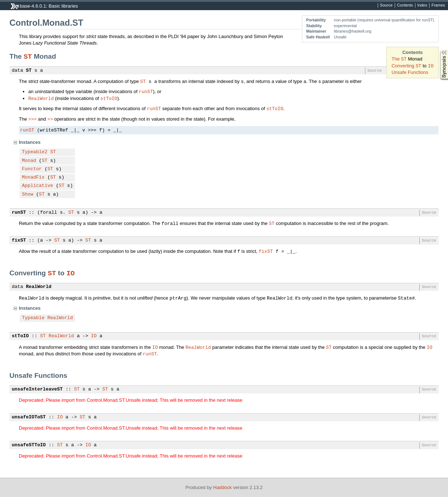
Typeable (33, 318)
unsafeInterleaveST (37, 389)
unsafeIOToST (29, 417)
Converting (403, 66)
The (396, 59)
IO (431, 66)
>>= (32, 119)
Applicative (38, 186)
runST (146, 91)
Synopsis (438, 50)
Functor (32, 169)
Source (386, 5)
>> (50, 119)
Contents (405, 5)
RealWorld (41, 98)
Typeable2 (35, 152)
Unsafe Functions (410, 72)
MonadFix (33, 177)
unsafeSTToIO (29, 445)
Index (422, 5)
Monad (29, 161)
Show (28, 195)
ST (404, 59)
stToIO (109, 98)
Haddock (222, 487)
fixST (19, 241)
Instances (30, 142)
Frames (438, 5)
